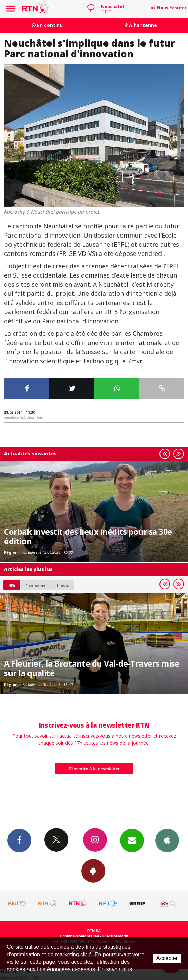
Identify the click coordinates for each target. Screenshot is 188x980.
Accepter (167, 958)
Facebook (19, 840)
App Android (93, 871)
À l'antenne (141, 25)
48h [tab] (12, 585)
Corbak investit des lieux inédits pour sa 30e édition (88, 536)
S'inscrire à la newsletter (94, 769)
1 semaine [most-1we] (36, 585)
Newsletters (132, 840)
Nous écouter (172, 8)
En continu (47, 25)
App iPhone (167, 840)
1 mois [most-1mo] (63, 585)
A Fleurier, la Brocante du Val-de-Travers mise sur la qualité (92, 668)
